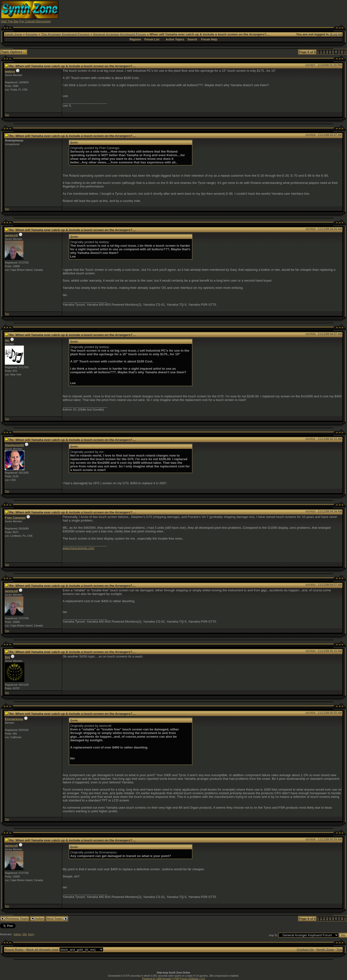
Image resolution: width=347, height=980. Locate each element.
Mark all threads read (42, 950)
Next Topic (57, 919)
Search (192, 39)
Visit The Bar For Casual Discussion (26, 21)
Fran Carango (15, 518)
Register (135, 39)
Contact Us (305, 950)
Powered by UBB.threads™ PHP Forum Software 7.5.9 (173, 979)
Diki (25, 934)
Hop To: (274, 935)
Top (7, 115)
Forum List (152, 39)
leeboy (10, 71)
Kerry (31, 934)
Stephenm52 (14, 445)
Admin (17, 934)
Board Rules (14, 950)
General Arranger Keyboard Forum (119, 34)
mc (7, 340)
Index (37, 919)
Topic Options (14, 52)
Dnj (7, 657)
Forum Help (209, 39)
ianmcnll (11, 235)
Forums (31, 34)
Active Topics (175, 39)
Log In (336, 34)
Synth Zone (13, 34)
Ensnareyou (14, 719)
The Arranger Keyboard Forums (65, 34)
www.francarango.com (79, 548)
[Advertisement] (259, 12)
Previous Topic (15, 919)
